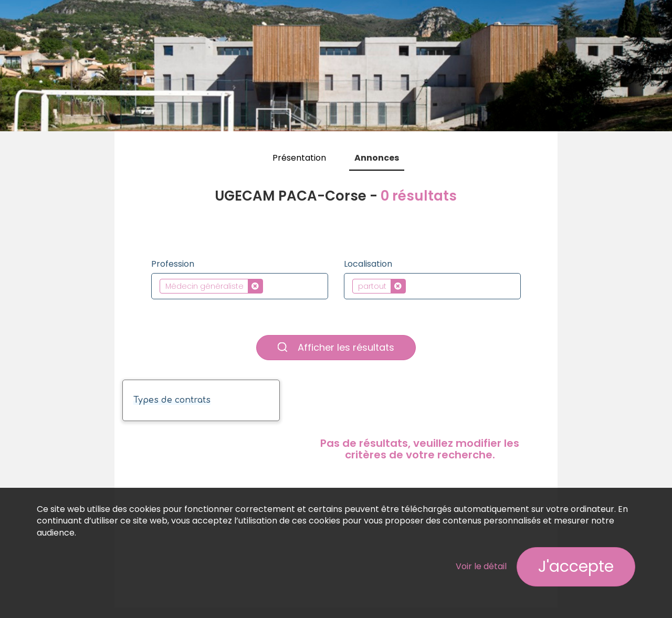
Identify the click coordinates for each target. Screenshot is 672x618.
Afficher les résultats (336, 347)
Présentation (299, 158)
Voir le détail (481, 566)
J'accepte (576, 567)
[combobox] (240, 286)
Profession (173, 264)
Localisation (368, 264)
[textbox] (269, 286)
